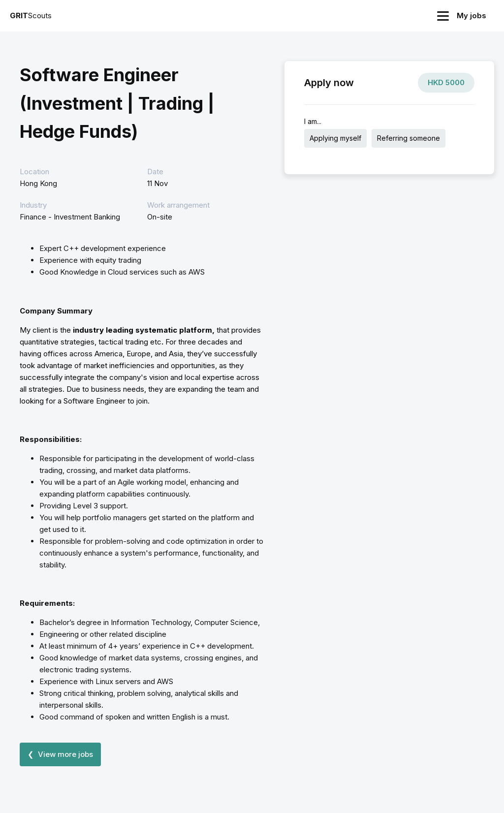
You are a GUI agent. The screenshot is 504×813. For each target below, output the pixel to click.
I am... (313, 121)
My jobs (472, 16)
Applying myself (335, 138)
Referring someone (409, 138)
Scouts (31, 16)
